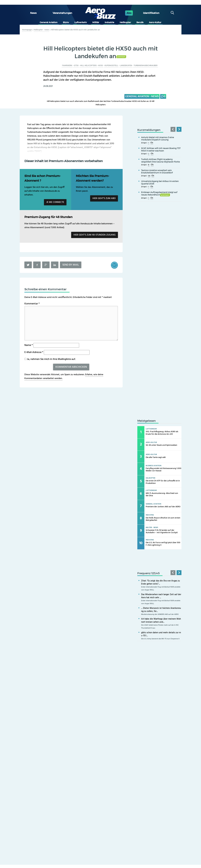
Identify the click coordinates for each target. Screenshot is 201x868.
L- (149, 154)
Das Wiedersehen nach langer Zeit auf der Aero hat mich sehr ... (161, 596)
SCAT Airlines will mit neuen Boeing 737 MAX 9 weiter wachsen (161, 149)
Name (29, 345)
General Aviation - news (142, 96)
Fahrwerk (67, 66)
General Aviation (49, 22)
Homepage (27, 30)
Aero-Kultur (155, 22)
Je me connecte (55, 202)
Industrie (109, 22)
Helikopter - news (41, 30)
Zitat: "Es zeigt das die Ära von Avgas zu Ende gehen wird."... (160, 582)
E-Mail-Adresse (34, 352)
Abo (129, 13)
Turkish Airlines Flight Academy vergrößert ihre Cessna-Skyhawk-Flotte (160, 161)
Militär (96, 22)
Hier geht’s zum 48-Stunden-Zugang (95, 235)
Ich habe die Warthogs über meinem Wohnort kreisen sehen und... (161, 620)
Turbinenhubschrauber (146, 66)
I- (149, 143)
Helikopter (125, 22)
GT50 (76, 66)
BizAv (66, 22)
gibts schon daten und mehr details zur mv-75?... (161, 634)
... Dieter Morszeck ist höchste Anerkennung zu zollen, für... (161, 610)
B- (149, 165)
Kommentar (32, 304)
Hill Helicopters (88, 66)
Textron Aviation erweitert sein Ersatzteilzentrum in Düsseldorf (157, 172)
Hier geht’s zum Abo (104, 198)
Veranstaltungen (62, 13)
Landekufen (126, 66)
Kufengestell (111, 66)
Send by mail (71, 265)
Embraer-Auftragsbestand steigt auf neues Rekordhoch (159, 193)
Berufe (140, 22)
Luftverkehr (81, 22)
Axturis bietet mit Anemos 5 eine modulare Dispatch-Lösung (158, 139)
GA (149, 176)
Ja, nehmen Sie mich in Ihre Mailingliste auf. (50, 359)
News (33, 13)
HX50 (100, 66)
